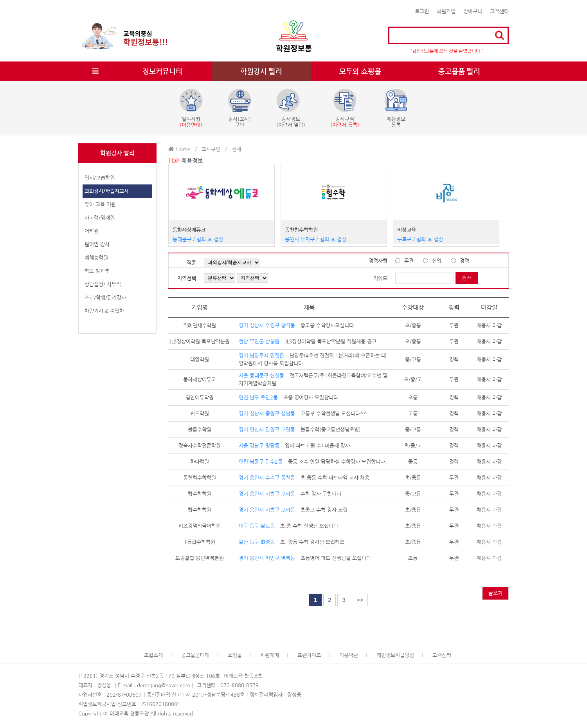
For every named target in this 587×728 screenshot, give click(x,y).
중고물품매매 (195, 655)
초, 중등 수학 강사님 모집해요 (292, 542)
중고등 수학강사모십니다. (297, 325)
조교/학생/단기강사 (105, 297)
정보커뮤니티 (162, 71)
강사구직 (345, 108)
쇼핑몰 (235, 655)
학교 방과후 (97, 271)
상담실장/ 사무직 (103, 284)
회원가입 (446, 11)
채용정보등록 (396, 108)
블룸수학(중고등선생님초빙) (300, 429)
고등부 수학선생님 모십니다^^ (303, 413)
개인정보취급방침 (395, 655)
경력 (465, 261)
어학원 (92, 231)
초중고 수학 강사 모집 (293, 510)
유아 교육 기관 (100, 204)
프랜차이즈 (309, 655)
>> (360, 600)
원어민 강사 (97, 244)
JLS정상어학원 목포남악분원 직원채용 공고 (308, 341)
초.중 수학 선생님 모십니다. (289, 526)
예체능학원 (96, 257)
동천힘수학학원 (301, 230)
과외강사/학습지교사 (107, 191)
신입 (437, 261)
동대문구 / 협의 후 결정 (198, 239)
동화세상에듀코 (189, 230)
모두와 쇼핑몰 (360, 71)
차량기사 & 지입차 (104, 311)
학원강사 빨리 (261, 71)
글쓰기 (495, 593)
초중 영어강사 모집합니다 (288, 397)
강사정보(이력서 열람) (291, 108)
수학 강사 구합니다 (290, 494)
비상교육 (407, 230)
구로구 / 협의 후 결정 (420, 239)
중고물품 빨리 (459, 71)
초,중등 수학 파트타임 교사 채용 (304, 478)
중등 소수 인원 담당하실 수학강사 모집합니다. (313, 462)
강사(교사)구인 (239, 108)
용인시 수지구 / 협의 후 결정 (316, 239)
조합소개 (153, 655)
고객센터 (499, 11)
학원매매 (270, 655)
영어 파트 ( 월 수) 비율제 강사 (294, 445)
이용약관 (349, 655)
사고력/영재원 (100, 218)
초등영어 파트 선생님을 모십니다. (306, 558)
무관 (409, 261)
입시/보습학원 (100, 178)
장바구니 (473, 11)
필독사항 (191, 108)
